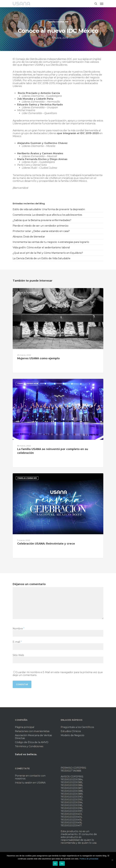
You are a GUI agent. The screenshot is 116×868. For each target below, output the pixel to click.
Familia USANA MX (58, 22)
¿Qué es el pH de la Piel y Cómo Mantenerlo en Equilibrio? (48, 253)
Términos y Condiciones (29, 746)
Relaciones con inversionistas (32, 731)
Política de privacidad (89, 859)
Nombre (19, 629)
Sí (55, 864)
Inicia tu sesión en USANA (30, 783)
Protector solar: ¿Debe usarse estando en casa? (41, 231)
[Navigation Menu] (102, 4)
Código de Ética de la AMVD (32, 742)
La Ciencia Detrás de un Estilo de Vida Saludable (42, 258)
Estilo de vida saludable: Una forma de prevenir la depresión (49, 209)
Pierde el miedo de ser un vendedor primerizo (41, 226)
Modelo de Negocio (72, 735)
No (62, 864)
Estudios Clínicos (71, 731)
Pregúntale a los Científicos (77, 727)
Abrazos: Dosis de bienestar (29, 237)
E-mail (17, 642)
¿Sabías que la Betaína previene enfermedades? (42, 220)
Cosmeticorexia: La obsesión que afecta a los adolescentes (47, 215)
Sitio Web (18, 655)
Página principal (25, 727)
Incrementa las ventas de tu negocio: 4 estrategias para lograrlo (51, 242)
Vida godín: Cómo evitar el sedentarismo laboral (41, 247)
